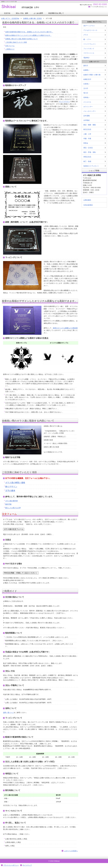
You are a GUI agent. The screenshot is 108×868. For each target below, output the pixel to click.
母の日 (86, 93)
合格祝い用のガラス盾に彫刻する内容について (21, 39)
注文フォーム (10, 46)
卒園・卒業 (87, 139)
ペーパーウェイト (90, 44)
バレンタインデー (90, 111)
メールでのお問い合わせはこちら (99, 7)
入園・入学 (87, 134)
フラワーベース (89, 53)
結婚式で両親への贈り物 (92, 75)
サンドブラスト (64, 102)
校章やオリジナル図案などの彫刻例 (65, 328)
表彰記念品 (87, 157)
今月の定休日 (88, 205)
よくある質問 (38, 13)
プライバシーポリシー (11, 865)
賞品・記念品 (88, 148)
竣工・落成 (87, 161)
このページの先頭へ (71, 851)
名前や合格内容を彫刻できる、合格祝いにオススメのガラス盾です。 (29, 32)
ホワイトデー (88, 107)
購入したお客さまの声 (13, 508)
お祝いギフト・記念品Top (10, 18)
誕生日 (86, 66)
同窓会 (86, 143)
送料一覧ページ (8, 712)
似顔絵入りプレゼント (91, 166)
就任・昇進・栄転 (90, 152)
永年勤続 (87, 120)
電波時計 (87, 58)
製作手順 (8, 504)
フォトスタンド (89, 49)
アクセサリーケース (90, 30)
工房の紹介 (87, 200)
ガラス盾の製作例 (11, 501)
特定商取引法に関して (56, 13)
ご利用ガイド (10, 49)
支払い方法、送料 (22, 13)
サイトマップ (27, 865)
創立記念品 (87, 129)
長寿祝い (87, 97)
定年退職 (87, 116)
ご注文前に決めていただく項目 (16, 42)
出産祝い (87, 84)
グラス (86, 35)
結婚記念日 (87, 79)
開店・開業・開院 (90, 125)
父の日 (86, 88)
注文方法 (7, 13)
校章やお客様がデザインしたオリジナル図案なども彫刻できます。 (28, 35)
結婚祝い (87, 70)
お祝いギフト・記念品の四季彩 (23, 7)
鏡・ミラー (87, 39)
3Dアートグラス (89, 26)
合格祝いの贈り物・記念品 (32, 18)
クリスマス (87, 102)
